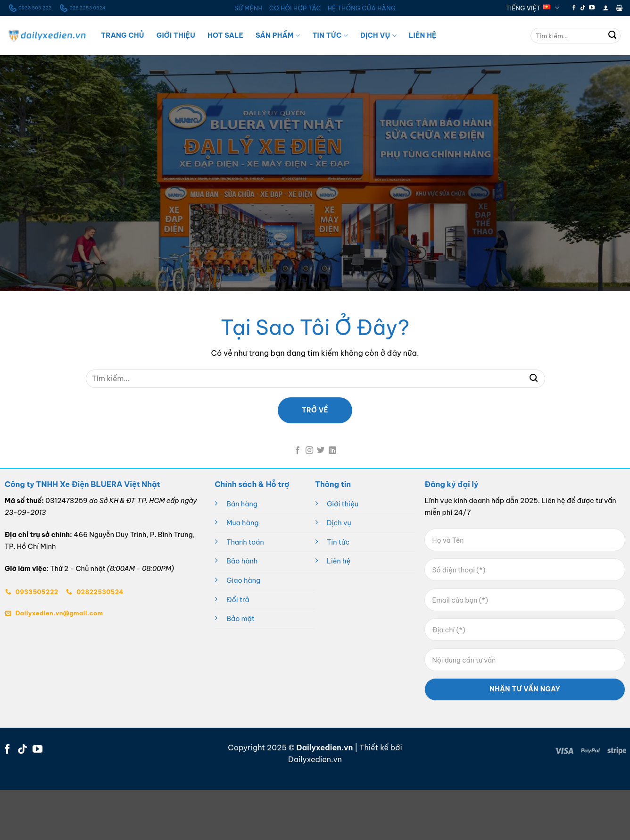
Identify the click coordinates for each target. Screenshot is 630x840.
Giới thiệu (343, 504)
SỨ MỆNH (249, 8)
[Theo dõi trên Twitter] (321, 451)
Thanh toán (245, 542)
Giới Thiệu (176, 35)
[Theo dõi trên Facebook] (574, 8)
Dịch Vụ (378, 36)
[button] (606, 8)
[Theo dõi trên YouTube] (592, 8)
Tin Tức (330, 36)
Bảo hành (242, 561)
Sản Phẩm (278, 36)
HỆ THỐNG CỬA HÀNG (362, 8)
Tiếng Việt (533, 8)
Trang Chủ (123, 35)
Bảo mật (240, 619)
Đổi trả (238, 600)
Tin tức (338, 542)
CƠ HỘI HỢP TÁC (295, 8)
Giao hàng (243, 580)
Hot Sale (225, 35)
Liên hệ (339, 561)
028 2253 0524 (82, 8)
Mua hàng (242, 523)
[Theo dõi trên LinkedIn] (332, 451)
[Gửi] (613, 36)
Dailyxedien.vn (315, 759)
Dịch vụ (339, 523)
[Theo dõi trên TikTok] (583, 8)
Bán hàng (242, 504)
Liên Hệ (423, 35)
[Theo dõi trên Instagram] (309, 451)
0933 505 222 (29, 8)
